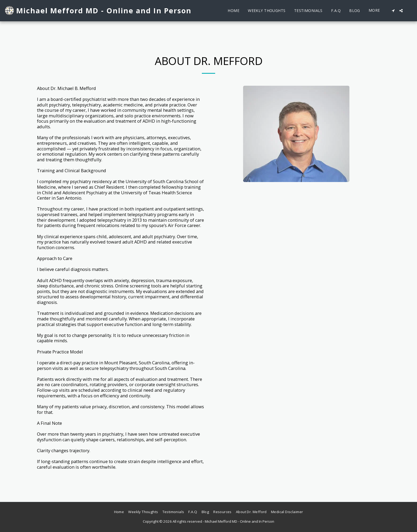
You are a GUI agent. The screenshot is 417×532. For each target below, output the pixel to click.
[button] (393, 11)
